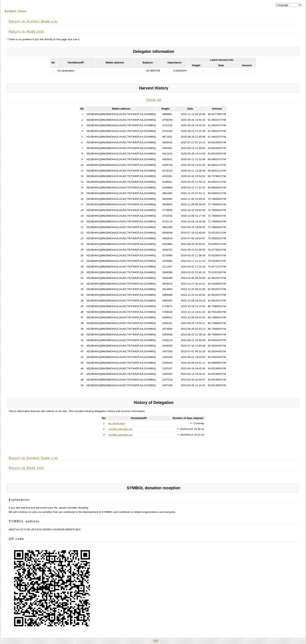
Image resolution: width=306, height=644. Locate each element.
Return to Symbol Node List (33, 21)
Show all (154, 100)
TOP (156, 641)
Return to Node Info (26, 31)
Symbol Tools (16, 11)
